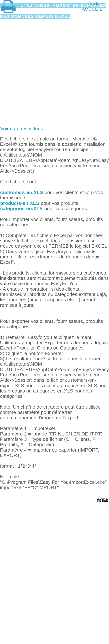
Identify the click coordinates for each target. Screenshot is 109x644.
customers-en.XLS (22, 192)
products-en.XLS (20, 203)
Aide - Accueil (92, 6)
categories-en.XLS (21, 209)
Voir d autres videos (22, 129)
